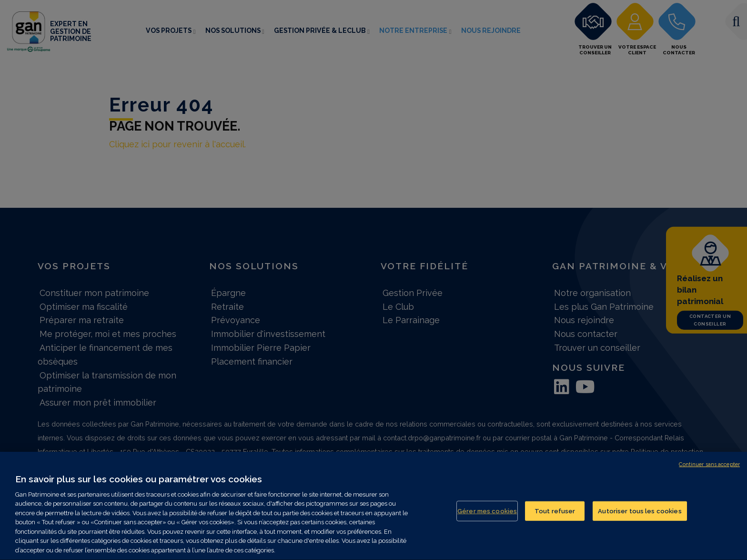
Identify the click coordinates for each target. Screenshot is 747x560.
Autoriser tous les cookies (640, 513)
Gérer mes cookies (487, 513)
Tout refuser (555, 513)
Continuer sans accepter (709, 467)
